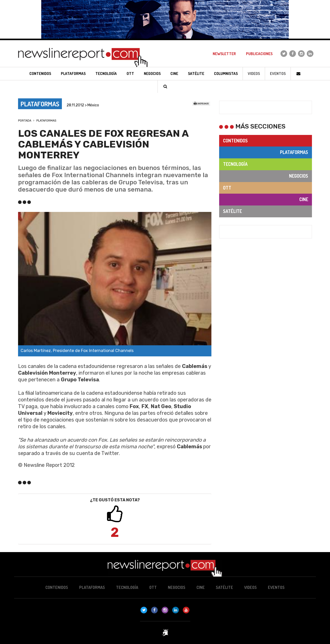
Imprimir (201, 104)
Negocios (299, 176)
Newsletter (224, 54)
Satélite (232, 211)
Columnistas (226, 74)
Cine (304, 199)
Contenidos (235, 141)
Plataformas (46, 121)
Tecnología (235, 164)
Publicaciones (259, 54)
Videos (254, 74)
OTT (227, 188)
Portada (25, 121)
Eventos (278, 74)
